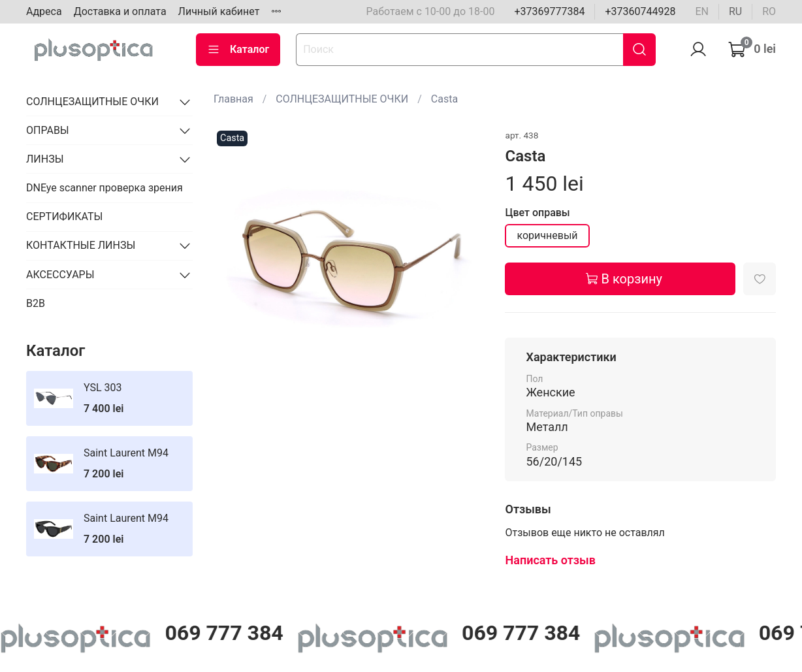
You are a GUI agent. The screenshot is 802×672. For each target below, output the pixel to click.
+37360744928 (640, 11)
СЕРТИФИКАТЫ (64, 216)
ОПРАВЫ (48, 130)
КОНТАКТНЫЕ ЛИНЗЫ (81, 245)
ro (769, 11)
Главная (233, 99)
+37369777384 (549, 11)
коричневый (547, 235)
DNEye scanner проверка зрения (104, 188)
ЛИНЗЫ (45, 159)
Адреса (44, 11)
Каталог (238, 50)
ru (735, 11)
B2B (36, 303)
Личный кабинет (219, 11)
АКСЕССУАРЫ (60, 275)
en (702, 11)
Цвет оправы (537, 213)
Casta (444, 99)
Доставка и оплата (120, 11)
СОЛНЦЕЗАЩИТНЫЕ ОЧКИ (342, 99)
